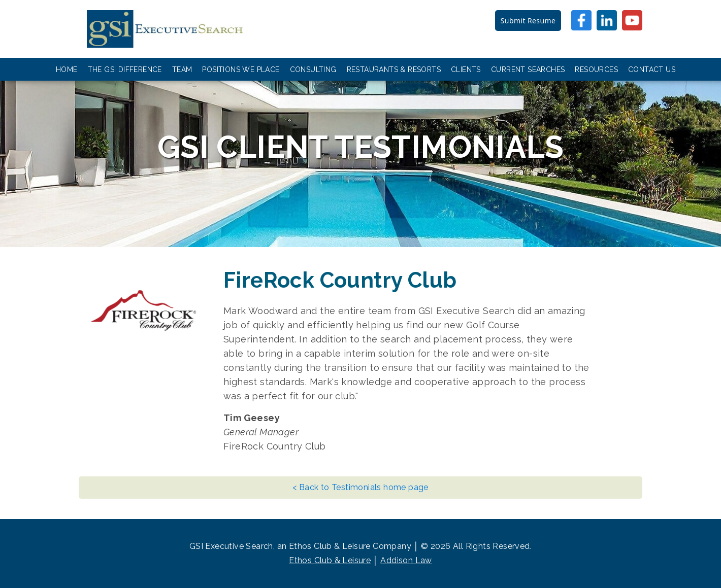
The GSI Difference (125, 70)
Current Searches (528, 70)
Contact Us (652, 70)
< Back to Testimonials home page (360, 487)
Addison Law (406, 560)
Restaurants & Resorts (394, 70)
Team (182, 70)
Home (67, 70)
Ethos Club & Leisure (330, 560)
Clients (466, 70)
